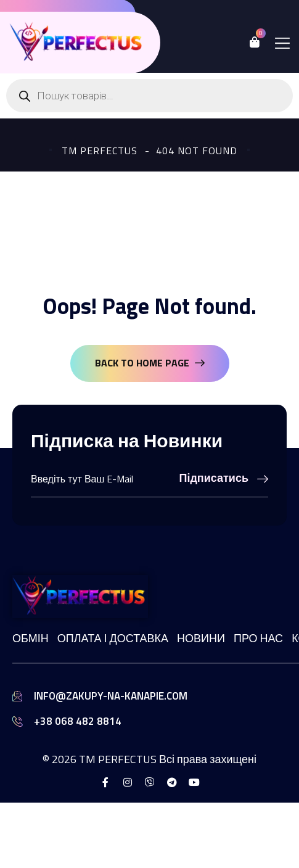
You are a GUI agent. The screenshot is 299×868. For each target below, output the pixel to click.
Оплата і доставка (113, 638)
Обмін (31, 638)
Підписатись (224, 478)
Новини (201, 638)
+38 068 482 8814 (78, 721)
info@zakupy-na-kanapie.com (111, 696)
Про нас (258, 638)
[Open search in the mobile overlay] (149, 96)
